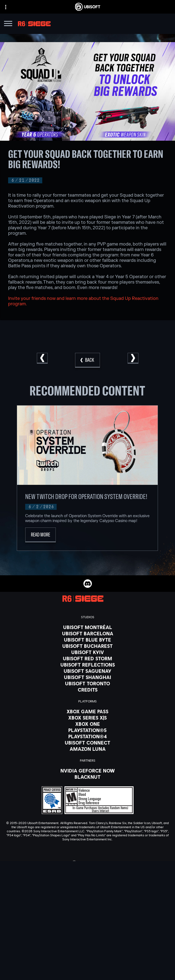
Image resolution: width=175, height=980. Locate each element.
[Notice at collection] (87, 970)
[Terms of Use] (87, 963)
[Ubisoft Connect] (87, 915)
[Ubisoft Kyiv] (87, 652)
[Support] (87, 935)
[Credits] (87, 690)
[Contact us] (87, 948)
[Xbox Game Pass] (87, 711)
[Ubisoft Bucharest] (87, 646)
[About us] (87, 922)
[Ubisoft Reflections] (87, 665)
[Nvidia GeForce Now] (87, 771)
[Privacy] (87, 955)
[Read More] (40, 535)
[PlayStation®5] (87, 730)
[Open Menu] (8, 24)
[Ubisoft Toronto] (87, 683)
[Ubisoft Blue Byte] (87, 640)
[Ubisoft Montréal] (87, 627)
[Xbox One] (87, 724)
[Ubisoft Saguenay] (87, 671)
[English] (87, 863)
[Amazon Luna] (87, 749)
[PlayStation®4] (87, 736)
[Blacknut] (87, 777)
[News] (87, 929)
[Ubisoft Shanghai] (87, 677)
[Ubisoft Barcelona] (87, 633)
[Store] (87, 908)
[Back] (87, 360)
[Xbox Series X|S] (87, 718)
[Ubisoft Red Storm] (87, 658)
